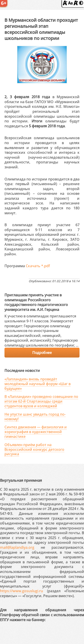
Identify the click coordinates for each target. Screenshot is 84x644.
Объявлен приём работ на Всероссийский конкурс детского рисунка (34, 449)
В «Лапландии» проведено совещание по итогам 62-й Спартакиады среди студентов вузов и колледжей (41, 401)
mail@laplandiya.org (17, 547)
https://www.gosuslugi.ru (22, 591)
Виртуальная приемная (21, 480)
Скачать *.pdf (38, 266)
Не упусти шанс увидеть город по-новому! (35, 417)
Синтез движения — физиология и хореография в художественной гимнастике (36, 432)
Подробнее (42, 353)
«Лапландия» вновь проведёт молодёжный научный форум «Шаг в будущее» (38, 384)
